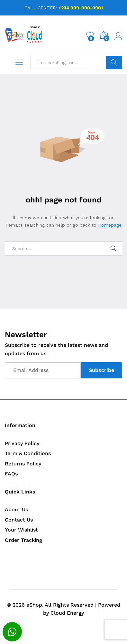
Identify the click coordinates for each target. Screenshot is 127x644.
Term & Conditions (28, 453)
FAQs (11, 474)
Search (114, 63)
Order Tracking (23, 540)
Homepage (110, 225)
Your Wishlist (21, 530)
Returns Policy (23, 464)
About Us (16, 509)
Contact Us (19, 520)
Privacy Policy (22, 443)
